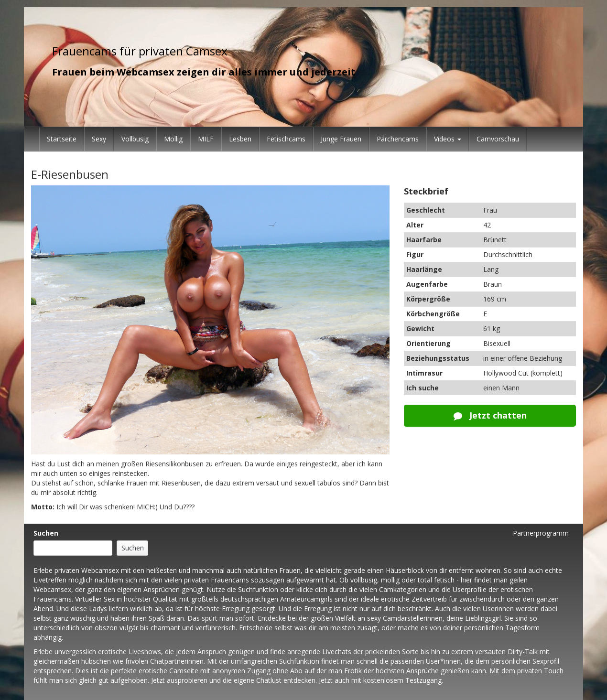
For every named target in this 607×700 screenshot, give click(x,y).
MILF (206, 139)
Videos (448, 139)
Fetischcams (286, 139)
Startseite (62, 139)
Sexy (99, 139)
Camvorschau (498, 139)
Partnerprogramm (541, 533)
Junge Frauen (341, 139)
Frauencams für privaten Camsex (140, 51)
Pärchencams (398, 139)
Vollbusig (135, 139)
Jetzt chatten (490, 415)
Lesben (240, 139)
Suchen (46, 533)
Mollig (173, 139)
